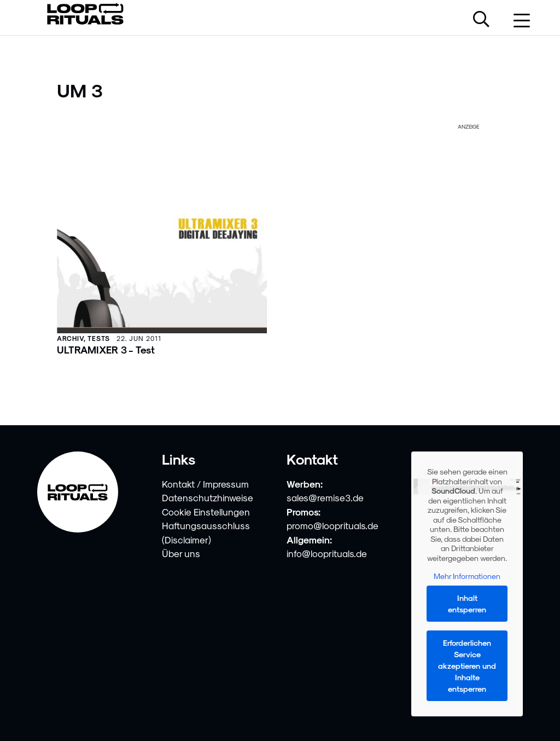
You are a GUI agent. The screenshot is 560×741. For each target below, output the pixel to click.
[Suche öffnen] (481, 20)
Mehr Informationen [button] (467, 576)
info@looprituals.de (327, 553)
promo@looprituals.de (332, 525)
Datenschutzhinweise (208, 497)
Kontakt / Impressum (205, 484)
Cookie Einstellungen (206, 512)
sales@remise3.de (325, 497)
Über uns (181, 553)
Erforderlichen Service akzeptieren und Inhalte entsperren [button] (467, 666)
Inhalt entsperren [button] (467, 604)
